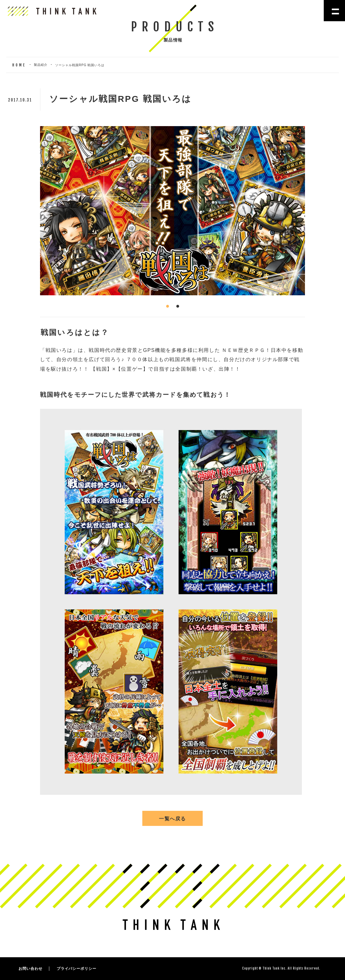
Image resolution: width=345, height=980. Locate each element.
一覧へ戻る (172, 819)
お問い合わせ (30, 969)
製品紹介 (41, 65)
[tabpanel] (172, 211)
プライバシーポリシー (77, 969)
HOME (19, 65)
